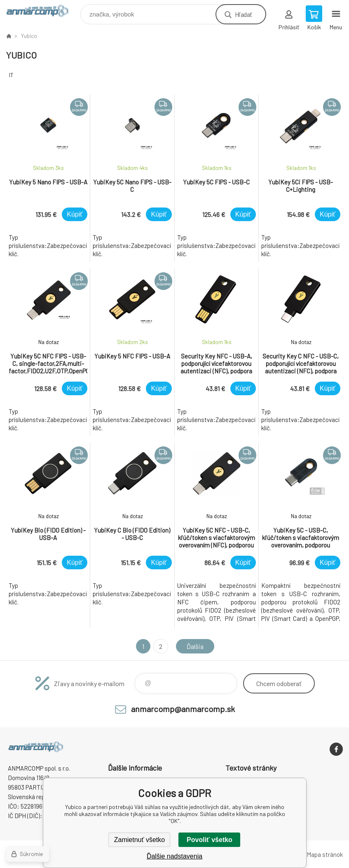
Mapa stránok (325, 854)
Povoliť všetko (210, 840)
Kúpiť (75, 214)
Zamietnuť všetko (139, 840)
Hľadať (243, 14)
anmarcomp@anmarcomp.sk (183, 709)
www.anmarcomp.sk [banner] (43, 12)
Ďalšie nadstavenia (174, 856)
